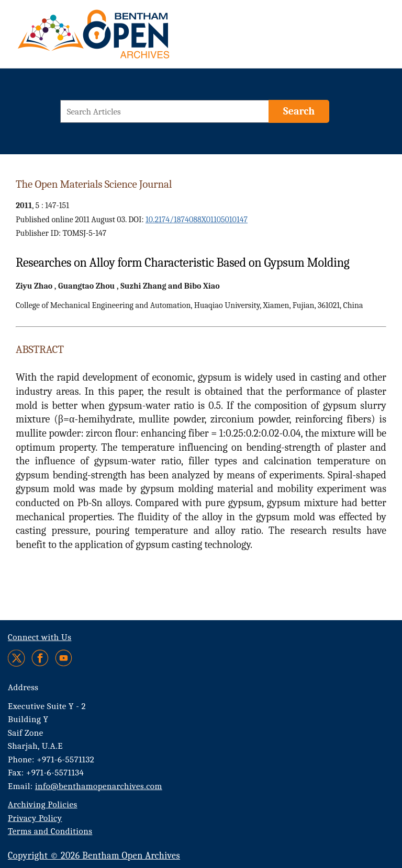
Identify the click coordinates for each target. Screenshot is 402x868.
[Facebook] (40, 658)
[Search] (299, 111)
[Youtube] (64, 658)
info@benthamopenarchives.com (99, 786)
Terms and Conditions (50, 831)
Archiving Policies (43, 804)
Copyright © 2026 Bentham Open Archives (94, 856)
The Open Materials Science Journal (94, 184)
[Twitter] (17, 658)
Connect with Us (40, 637)
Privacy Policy (35, 818)
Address (23, 687)
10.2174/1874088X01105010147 (197, 220)
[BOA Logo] (124, 38)
